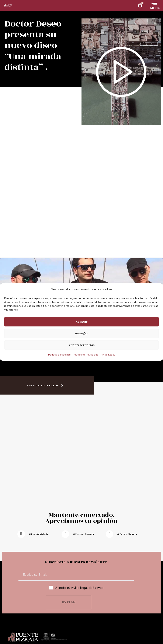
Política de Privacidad (86, 355)
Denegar (81, 333)
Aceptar (81, 322)
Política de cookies (59, 355)
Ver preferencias (81, 345)
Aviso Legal (108, 355)
